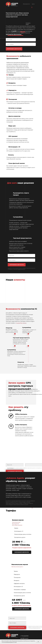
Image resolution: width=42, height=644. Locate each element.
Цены (33, 4)
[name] (21, 40)
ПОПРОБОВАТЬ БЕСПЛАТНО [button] (22, 552)
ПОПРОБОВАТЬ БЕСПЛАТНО (14, 49)
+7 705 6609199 (24, 636)
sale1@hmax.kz (24, 638)
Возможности (26, 4)
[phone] (21, 44)
